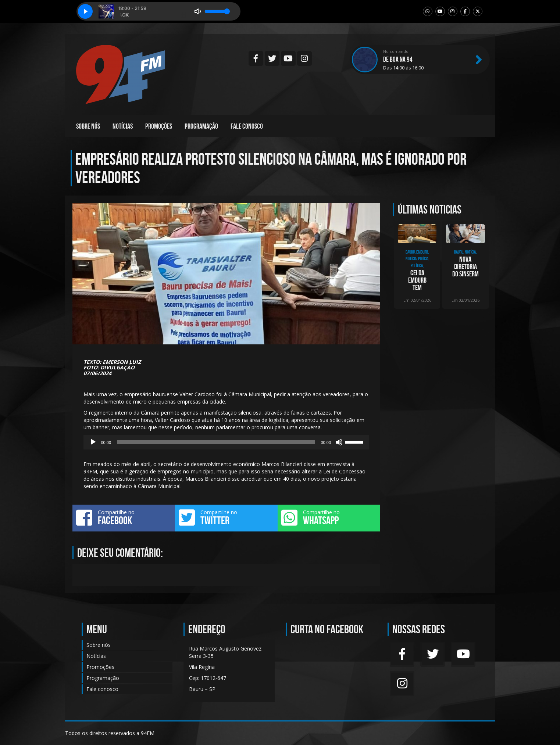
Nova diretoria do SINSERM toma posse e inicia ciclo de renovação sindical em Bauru (466, 266)
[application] (227, 442)
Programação (201, 126)
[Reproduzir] (93, 442)
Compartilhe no (124, 517)
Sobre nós (88, 126)
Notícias (123, 126)
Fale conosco (247, 126)
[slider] (216, 442)
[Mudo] (339, 442)
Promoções (159, 126)
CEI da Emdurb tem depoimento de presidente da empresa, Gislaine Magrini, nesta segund (417, 280)
